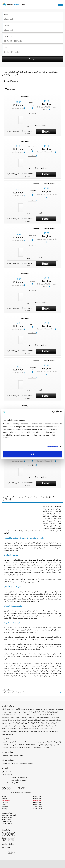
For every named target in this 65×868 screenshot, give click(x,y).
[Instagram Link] (13, 834)
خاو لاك (38, 712)
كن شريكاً (15, 763)
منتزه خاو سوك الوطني (26, 731)
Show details (52, 447)
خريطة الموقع (38, 747)
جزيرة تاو (5, 712)
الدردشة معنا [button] (7, 774)
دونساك (44, 712)
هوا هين (11, 734)
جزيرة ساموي (13, 712)
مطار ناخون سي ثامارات (9, 731)
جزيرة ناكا (32, 712)
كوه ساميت (54, 717)
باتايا (13, 709)
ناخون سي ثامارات (52, 731)
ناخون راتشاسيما (40, 731)
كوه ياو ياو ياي (38, 723)
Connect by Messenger (15, 777)
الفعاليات (52, 742)
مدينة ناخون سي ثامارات (10, 728)
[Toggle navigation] (61, 4)
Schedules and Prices (22, 742)
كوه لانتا (30, 720)
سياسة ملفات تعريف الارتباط (23, 747)
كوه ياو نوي (28, 723)
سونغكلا (29, 715)
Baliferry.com (18, 755)
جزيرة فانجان (23, 712)
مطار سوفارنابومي (47, 728)
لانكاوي (56, 723)
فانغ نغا (50, 715)
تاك (37, 709)
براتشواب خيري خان (28, 709)
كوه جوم (47, 717)
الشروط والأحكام (53, 745)
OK (33, 454)
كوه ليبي (52, 720)
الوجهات (11, 742)
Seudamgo (25, 97)
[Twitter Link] (9, 834)
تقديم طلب (7, 772)
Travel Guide (32, 745)
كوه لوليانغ (37, 720)
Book (46, 132)
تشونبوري (59, 709)
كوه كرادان (17, 720)
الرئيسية (4, 742)
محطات (33, 742)
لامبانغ (45, 723)
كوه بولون (24, 717)
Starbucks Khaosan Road (47, 152)
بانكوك (18, 709)
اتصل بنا (46, 747)
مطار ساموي (23, 728)
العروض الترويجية (42, 742)
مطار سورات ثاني (34, 728)
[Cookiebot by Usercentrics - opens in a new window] (52, 412)
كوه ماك (59, 720)
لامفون (51, 723)
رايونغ (55, 712)
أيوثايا (9, 709)
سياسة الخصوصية (7, 747)
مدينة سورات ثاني (53, 726)
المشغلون (5, 745)
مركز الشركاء (6, 763)
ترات (41, 709)
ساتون (4, 715)
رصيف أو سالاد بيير (18, 108)
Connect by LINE (10, 783)
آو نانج (4, 709)
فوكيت (55, 715)
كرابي (12, 717)
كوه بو (18, 717)
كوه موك (5, 723)
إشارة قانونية (42, 745)
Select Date (10, 89)
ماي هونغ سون (6, 726)
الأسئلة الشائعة (22, 745)
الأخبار (58, 742)
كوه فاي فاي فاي (7, 720)
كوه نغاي (21, 723)
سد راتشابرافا (12, 715)
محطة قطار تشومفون (39, 726)
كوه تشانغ (40, 717)
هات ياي (4, 734)
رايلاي (50, 712)
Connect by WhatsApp (14, 780)
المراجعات (13, 745)
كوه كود (24, 720)
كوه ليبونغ (45, 720)
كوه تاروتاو (32, 717)
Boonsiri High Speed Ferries (44, 184)
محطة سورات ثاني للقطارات (21, 726)
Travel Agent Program (26, 763)
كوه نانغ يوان (13, 723)
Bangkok (47, 104)
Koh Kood (18, 105)
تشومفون (51, 709)
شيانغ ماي (43, 715)
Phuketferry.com (7, 755)
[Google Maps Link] (4, 839)
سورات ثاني (21, 715)
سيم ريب (36, 715)
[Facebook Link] (4, 834)
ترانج (45, 709)
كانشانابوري (6, 717)
